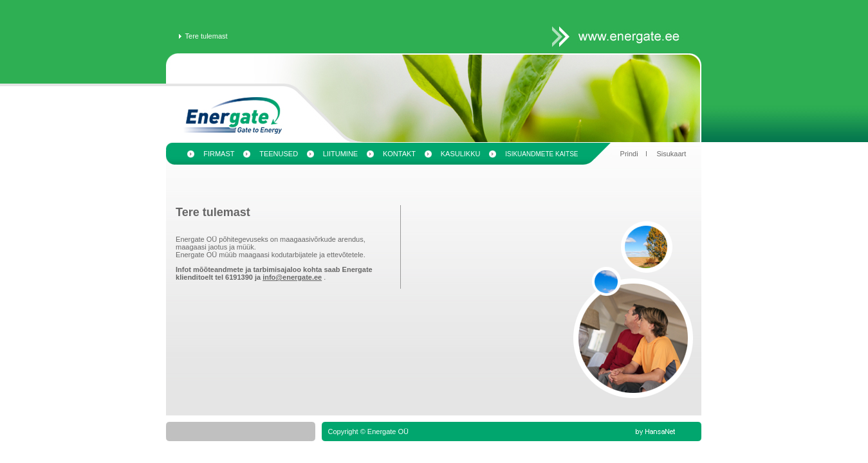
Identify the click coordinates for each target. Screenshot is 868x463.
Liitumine (340, 154)
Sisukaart (671, 154)
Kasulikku (461, 154)
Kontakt (399, 154)
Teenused (279, 154)
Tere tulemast (207, 36)
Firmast (219, 154)
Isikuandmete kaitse (541, 154)
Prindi (629, 154)
